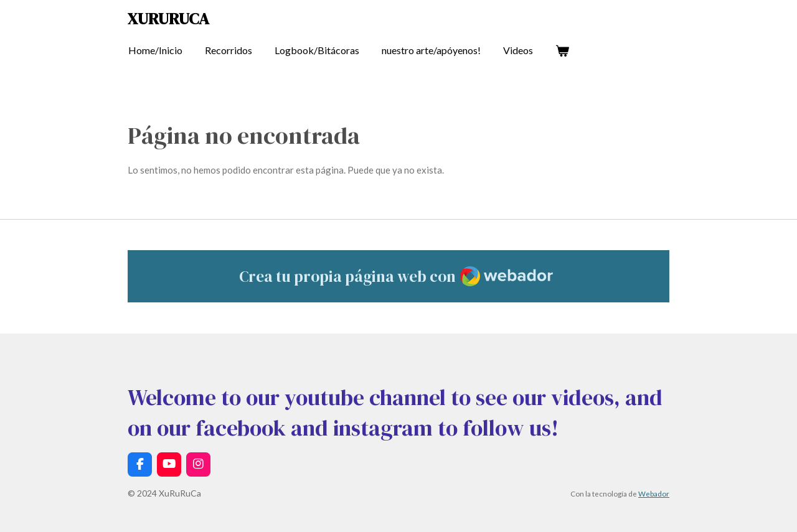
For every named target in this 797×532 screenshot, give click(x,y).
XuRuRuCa (168, 19)
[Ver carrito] (562, 50)
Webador (654, 493)
